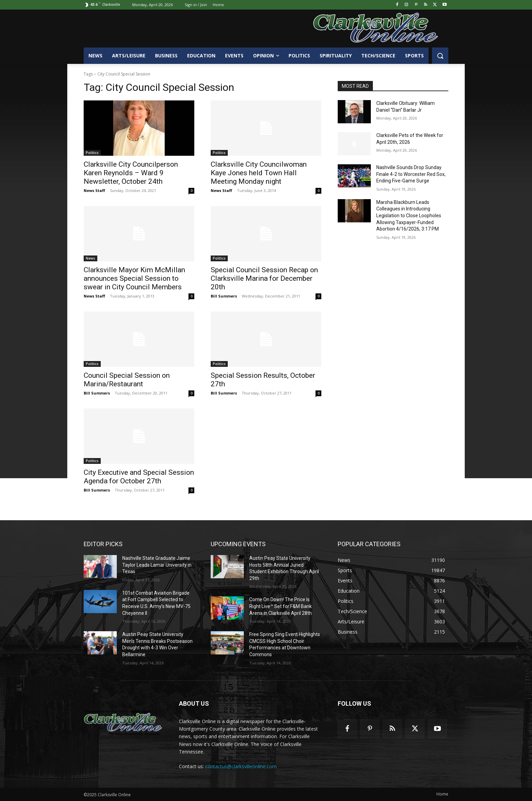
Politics (92, 153)
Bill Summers (224, 296)
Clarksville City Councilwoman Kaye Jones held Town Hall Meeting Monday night (259, 173)
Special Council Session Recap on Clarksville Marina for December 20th (264, 278)
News (90, 258)
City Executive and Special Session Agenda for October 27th (139, 477)
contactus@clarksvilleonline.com (241, 766)
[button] (440, 56)
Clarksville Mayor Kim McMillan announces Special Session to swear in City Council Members (134, 278)
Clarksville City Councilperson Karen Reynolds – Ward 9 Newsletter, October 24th (131, 173)
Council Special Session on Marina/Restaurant (127, 380)
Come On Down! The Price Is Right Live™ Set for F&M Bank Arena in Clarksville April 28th (281, 606)
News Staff (94, 190)
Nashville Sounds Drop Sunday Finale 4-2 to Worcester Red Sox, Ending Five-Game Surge (411, 174)
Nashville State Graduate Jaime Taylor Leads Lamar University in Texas (157, 565)
